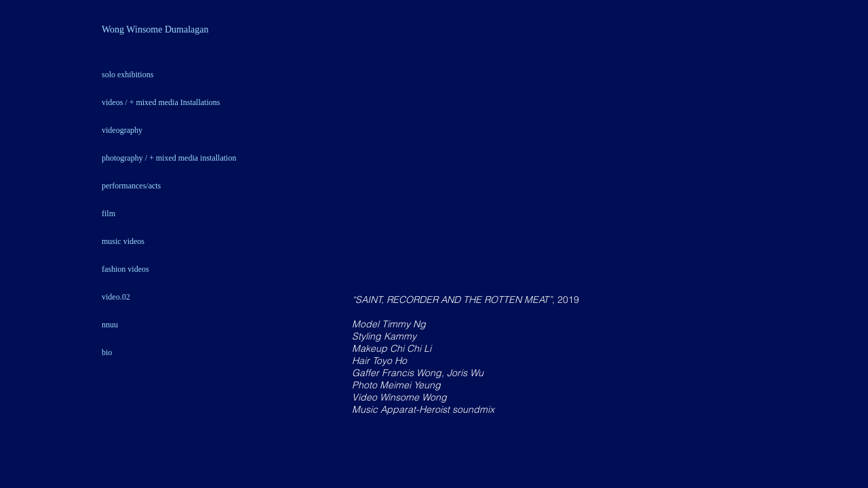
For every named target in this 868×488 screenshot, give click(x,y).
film (108, 213)
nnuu (110, 325)
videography (122, 130)
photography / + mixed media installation (169, 158)
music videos (123, 241)
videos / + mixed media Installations (161, 102)
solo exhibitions (127, 75)
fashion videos (125, 269)
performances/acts (131, 186)
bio (107, 352)
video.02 (116, 297)
